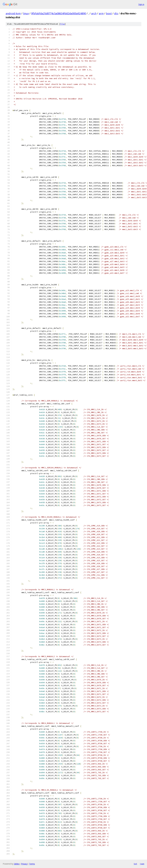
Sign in (141, 4)
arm (101, 13)
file (62, 24)
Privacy (24, 864)
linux (26, 13)
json (142, 864)
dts (116, 13)
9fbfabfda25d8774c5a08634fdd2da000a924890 (59, 13)
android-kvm (13, 13)
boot (109, 13)
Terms (32, 864)
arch (94, 13)
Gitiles (17, 864)
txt (135, 864)
